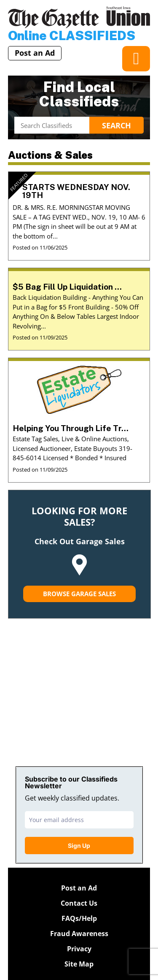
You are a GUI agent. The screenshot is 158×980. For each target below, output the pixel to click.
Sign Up (79, 846)
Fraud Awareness (79, 934)
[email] (79, 820)
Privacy (79, 949)
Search (116, 125)
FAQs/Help (79, 918)
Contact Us (79, 903)
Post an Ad (35, 53)
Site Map (79, 964)
